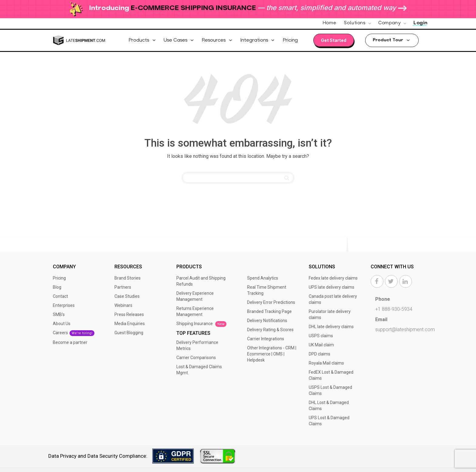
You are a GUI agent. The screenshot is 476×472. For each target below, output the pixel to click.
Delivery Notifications (267, 321)
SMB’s (59, 314)
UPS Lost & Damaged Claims (329, 421)
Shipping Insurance (201, 324)
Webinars (123, 305)
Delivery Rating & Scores (270, 330)
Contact (60, 296)
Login (421, 23)
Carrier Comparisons (196, 358)
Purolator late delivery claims (330, 314)
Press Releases (129, 314)
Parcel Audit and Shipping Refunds (201, 281)
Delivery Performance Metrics (197, 345)
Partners (123, 287)
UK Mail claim (321, 345)
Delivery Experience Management (195, 296)
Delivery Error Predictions (271, 302)
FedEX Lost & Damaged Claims (331, 375)
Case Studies (127, 296)
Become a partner (70, 342)
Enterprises (64, 305)
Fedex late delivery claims (333, 278)
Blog (57, 287)
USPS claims (321, 336)
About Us (62, 324)
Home (329, 23)
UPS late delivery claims (331, 287)
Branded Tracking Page (269, 311)
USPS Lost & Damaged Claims (330, 390)
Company (390, 23)
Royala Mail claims (326, 363)
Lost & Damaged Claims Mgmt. (199, 370)
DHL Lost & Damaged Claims (329, 406)
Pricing (59, 278)
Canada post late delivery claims (333, 299)
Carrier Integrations (266, 339)
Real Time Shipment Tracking (267, 290)
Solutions (355, 23)
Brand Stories (127, 278)
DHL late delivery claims (331, 327)
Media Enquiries (130, 324)
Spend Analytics (263, 278)
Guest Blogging (129, 333)
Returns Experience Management (195, 311)
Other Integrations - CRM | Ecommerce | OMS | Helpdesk (272, 354)
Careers (74, 333)
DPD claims (320, 354)
